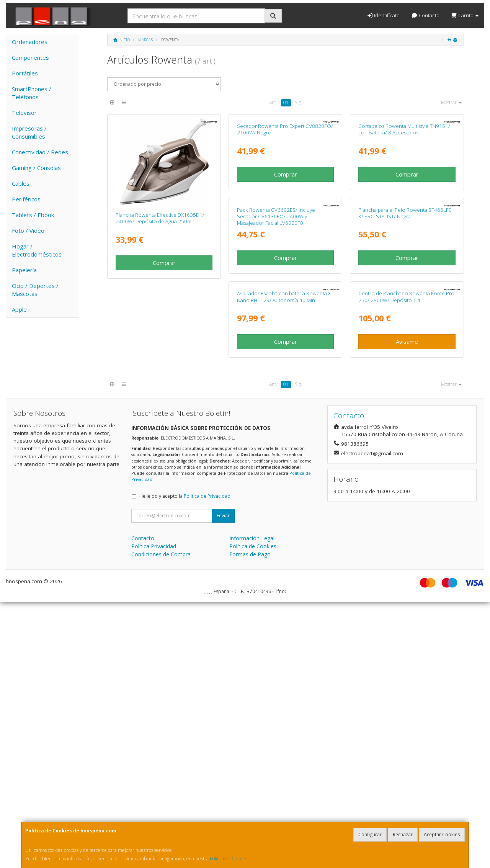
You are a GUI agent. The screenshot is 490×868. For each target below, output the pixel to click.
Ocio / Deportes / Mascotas (35, 290)
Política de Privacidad (207, 762)
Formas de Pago (250, 820)
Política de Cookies (229, 859)
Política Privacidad (154, 812)
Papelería (24, 270)
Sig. (298, 102)
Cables (21, 183)
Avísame (164, 608)
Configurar (370, 834)
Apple (19, 309)
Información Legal (252, 804)
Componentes (30, 57)
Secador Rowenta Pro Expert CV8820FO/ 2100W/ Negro (285, 218)
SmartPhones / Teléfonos (32, 93)
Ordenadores (30, 42)
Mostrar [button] (451, 102)
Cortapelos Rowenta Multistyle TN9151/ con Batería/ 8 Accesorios (404, 218)
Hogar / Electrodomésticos (37, 250)
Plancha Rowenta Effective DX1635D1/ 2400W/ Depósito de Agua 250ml (160, 218)
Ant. (273, 102)
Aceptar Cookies (442, 834)
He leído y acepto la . (185, 762)
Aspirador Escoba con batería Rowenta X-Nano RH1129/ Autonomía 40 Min (406, 390)
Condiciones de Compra (161, 820)
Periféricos (26, 199)
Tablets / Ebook (33, 215)
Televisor (24, 113)
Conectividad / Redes (40, 152)
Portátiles (25, 73)
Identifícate (383, 15)
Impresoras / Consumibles (29, 132)
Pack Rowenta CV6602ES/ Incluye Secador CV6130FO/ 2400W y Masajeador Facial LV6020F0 (155, 394)
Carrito (465, 15)
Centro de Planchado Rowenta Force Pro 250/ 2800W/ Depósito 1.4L (164, 563)
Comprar (164, 263)
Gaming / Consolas (36, 168)
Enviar (223, 782)
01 (286, 102)
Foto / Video (28, 230)
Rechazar (403, 834)
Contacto (425, 15)
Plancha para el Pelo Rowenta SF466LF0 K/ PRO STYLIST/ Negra (284, 390)
